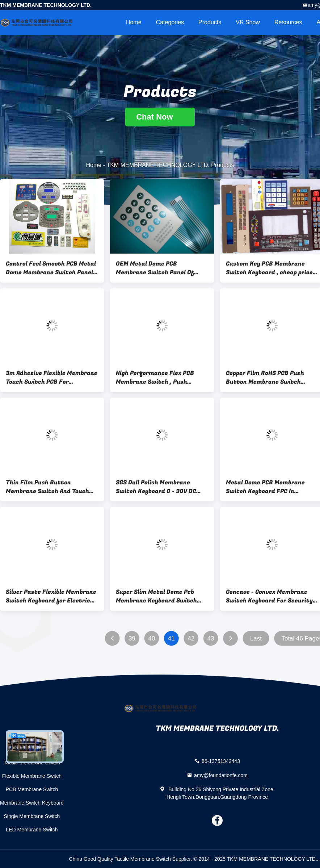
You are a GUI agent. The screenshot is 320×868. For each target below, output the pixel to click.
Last (256, 639)
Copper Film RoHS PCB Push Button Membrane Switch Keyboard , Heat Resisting (265, 377)
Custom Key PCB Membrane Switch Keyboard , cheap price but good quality (269, 268)
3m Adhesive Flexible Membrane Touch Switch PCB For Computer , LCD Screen (52, 377)
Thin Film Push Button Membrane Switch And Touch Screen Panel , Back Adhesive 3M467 (48, 487)
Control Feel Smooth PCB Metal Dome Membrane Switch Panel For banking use (51, 268)
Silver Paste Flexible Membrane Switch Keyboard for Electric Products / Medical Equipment (51, 596)
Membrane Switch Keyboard (32, 803)
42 (191, 639)
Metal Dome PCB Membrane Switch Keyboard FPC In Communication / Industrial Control (266, 487)
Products (210, 22)
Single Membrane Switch (32, 816)
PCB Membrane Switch (32, 789)
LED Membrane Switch (32, 830)
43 (211, 639)
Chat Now (160, 117)
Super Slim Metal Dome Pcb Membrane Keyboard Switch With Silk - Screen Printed (156, 596)
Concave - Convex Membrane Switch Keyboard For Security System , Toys (269, 596)
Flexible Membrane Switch (32, 776)
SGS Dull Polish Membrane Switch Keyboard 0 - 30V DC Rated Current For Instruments (162, 487)
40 (151, 639)
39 (132, 639)
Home (134, 22)
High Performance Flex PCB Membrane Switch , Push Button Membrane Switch (155, 377)
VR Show (248, 22)
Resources (288, 22)
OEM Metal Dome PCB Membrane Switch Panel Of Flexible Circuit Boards (155, 268)
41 (171, 639)
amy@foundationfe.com (221, 775)
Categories (170, 22)
